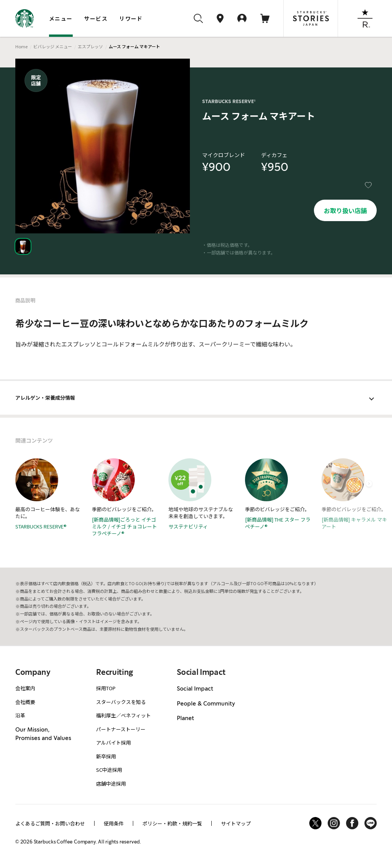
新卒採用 (106, 756)
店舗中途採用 (111, 783)
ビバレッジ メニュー (53, 46)
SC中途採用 (109, 770)
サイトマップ (236, 823)
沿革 (20, 715)
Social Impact (195, 689)
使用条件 (114, 823)
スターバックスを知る (121, 702)
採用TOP (106, 688)
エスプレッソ (90, 46)
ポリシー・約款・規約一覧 (172, 823)
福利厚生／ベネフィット (123, 715)
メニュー (61, 18)
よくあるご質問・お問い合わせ (50, 823)
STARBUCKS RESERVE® (229, 101)
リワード (131, 18)
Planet (185, 718)
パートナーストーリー (121, 729)
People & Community (206, 704)
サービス (96, 18)
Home (21, 46)
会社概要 (25, 702)
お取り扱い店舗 (345, 210)
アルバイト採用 (114, 742)
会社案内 (25, 688)
